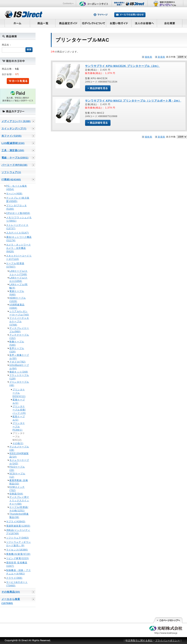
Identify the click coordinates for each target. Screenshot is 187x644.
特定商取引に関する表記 (139, 640)
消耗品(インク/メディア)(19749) (18, 532)
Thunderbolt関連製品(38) (19, 516)
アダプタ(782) (17, 362)
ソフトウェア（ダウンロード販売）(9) (19, 544)
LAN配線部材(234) (13, 143)
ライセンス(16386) (17, 550)
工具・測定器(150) (13, 150)
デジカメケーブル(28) (19, 448)
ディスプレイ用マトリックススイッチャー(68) (19, 500)
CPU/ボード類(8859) (18, 213)
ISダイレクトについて (94, 23)
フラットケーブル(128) (19, 377)
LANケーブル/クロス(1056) (18, 279)
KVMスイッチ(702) (17, 489)
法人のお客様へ (144, 23)
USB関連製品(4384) (17, 306)
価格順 (148, 57)
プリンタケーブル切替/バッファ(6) (19, 410)
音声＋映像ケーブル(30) (19, 357)
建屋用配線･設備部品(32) (19, 482)
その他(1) (18, 443)
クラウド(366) (14, 578)
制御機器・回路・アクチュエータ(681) (19, 572)
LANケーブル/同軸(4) (18, 286)
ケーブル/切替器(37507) (15, 265)
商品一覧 (43, 23)
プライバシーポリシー (168, 640)
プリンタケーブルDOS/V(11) (19, 393)
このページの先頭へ (168, 620)
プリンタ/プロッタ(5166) (16, 207)
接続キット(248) (19, 372)
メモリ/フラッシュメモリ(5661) (19, 219)
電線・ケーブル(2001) (15, 158)
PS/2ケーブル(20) (17, 469)
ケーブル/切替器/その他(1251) (19, 509)
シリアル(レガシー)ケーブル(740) (19, 313)
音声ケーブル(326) (17, 350)
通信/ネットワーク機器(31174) (19, 239)
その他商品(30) (11, 592)
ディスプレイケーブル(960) (19, 330)
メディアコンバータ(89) (16, 121)
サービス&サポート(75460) (17, 584)
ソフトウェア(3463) (17, 538)
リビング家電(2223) (17, 558)
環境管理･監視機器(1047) (17, 564)
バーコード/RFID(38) (14, 165)
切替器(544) (16, 494)
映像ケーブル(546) (17, 343)
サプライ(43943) (16, 522)
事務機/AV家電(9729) (18, 554)
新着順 (162, 57)
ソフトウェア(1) (11, 172)
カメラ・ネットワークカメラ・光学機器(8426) (19, 248)
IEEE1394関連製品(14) (19, 455)
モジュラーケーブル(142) (19, 462)
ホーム (17, 23)
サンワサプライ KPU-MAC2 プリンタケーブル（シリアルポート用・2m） (133, 101)
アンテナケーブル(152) (19, 337)
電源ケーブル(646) (17, 293)
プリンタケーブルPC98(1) (19, 427)
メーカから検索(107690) (11, 601)
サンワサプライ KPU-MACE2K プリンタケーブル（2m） (122, 66)
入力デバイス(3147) (17, 233)
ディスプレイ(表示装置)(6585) (18, 200)
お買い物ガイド (119, 23)
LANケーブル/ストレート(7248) (18, 273)
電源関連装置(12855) (18, 526)
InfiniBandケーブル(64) (19, 367)
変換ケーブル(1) (19, 401)
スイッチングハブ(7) (14, 129)
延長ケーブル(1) (19, 418)
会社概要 (170, 23)
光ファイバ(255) (12, 136)
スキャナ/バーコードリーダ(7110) (19, 257)
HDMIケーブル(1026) (18, 300)
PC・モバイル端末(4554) (17, 188)
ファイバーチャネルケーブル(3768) (19, 321)
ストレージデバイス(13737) (17, 227)
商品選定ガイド (68, 23)
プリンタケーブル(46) (19, 384)
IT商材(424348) (11, 179)
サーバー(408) (14, 194)
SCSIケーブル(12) (17, 475)
